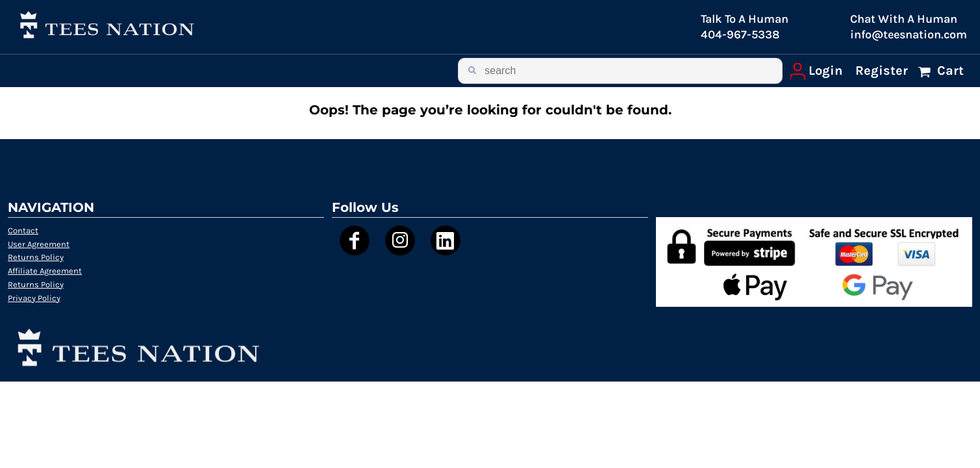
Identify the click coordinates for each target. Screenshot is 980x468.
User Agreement (39, 244)
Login (825, 71)
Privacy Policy (34, 298)
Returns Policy (36, 257)
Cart (949, 71)
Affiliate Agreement (45, 271)
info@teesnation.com (909, 34)
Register (882, 71)
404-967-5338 (740, 34)
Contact (23, 230)
